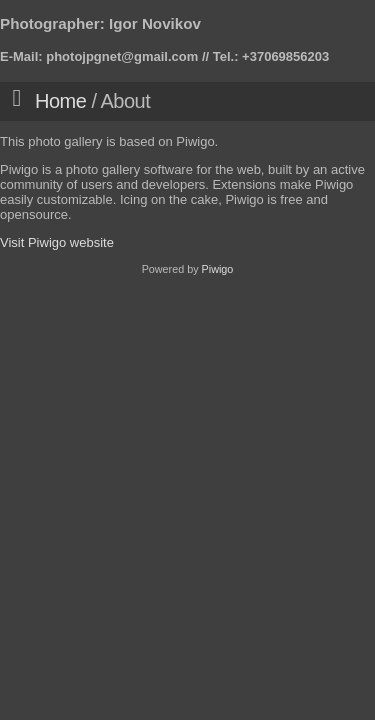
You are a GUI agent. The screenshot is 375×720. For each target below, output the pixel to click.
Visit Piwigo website (57, 242)
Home (60, 101)
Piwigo (218, 269)
